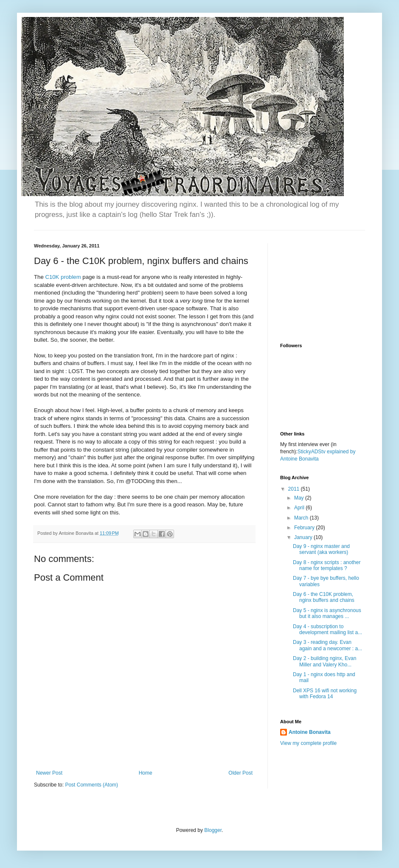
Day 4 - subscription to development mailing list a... (327, 629)
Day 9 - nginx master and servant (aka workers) (321, 549)
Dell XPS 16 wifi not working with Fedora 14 (325, 694)
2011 (295, 489)
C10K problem (63, 277)
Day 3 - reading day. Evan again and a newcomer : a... (327, 645)
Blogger (213, 830)
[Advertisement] (323, 286)
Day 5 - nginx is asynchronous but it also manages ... (327, 613)
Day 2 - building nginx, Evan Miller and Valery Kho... (325, 661)
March (302, 518)
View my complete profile (308, 743)
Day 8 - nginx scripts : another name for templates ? (327, 565)
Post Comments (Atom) (91, 785)
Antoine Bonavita (310, 732)
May (300, 498)
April (300, 508)
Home (146, 773)
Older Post (240, 773)
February (305, 528)
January (304, 537)
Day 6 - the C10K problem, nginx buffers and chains (324, 597)
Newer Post (49, 773)
